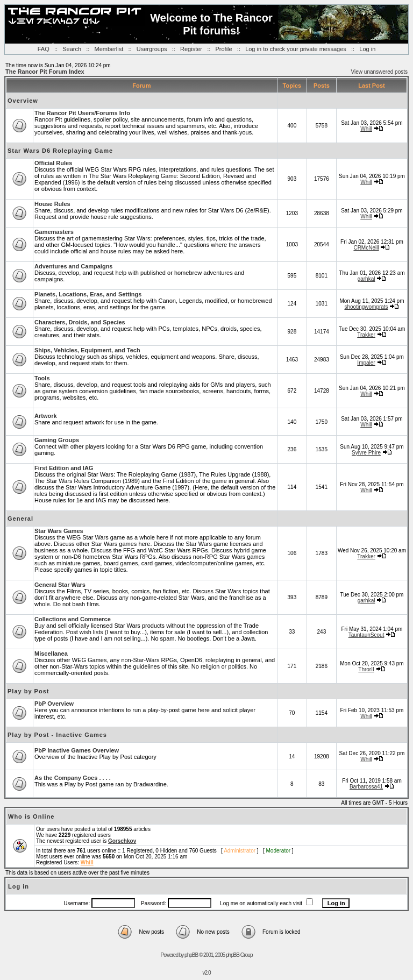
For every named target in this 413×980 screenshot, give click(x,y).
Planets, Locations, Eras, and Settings (88, 294)
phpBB (191, 955)
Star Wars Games (59, 531)
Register (191, 49)
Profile (223, 49)
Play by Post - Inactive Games (57, 735)
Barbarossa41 (366, 787)
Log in (367, 49)
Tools (42, 378)
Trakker (366, 335)
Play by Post (28, 691)
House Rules (52, 204)
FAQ (44, 49)
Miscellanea (51, 654)
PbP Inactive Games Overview (77, 750)
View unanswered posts (379, 72)
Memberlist (109, 49)
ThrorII (366, 669)
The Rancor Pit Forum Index (45, 72)
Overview (23, 101)
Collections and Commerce (73, 619)
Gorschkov (122, 841)
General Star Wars (60, 585)
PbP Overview (54, 704)
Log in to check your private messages (296, 49)
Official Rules (53, 163)
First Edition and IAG (64, 468)
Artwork (46, 416)
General (20, 519)
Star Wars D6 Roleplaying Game (60, 151)
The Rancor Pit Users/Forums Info (82, 113)
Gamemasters (54, 232)
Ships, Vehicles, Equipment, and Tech (87, 350)
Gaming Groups (57, 440)
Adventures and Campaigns (73, 266)
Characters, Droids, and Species (80, 322)
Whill (366, 129)
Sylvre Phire (366, 453)
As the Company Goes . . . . (73, 778)
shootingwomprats (366, 307)
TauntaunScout (366, 635)
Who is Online (31, 816)
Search (72, 49)
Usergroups (152, 49)
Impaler (366, 363)
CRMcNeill (366, 248)
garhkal (366, 279)
